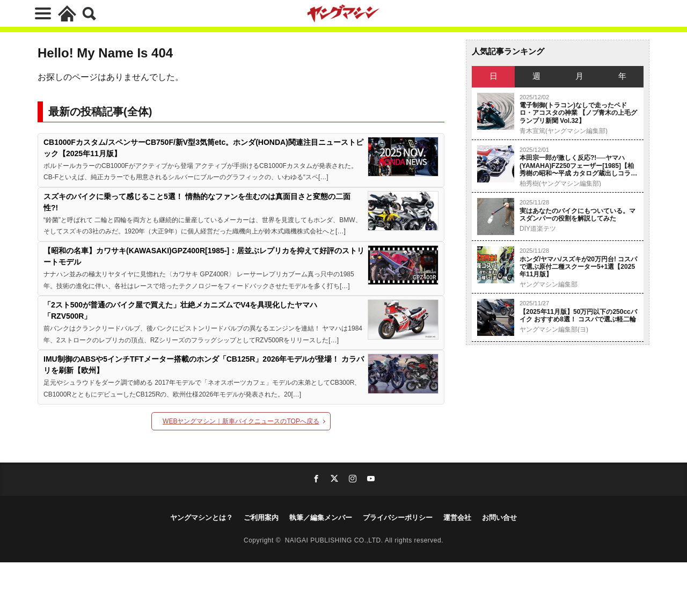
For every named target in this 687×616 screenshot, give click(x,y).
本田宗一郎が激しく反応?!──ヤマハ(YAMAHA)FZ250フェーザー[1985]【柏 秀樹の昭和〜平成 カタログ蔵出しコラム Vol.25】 (578, 166)
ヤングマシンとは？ (202, 518)
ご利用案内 (261, 518)
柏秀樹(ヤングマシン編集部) (560, 184)
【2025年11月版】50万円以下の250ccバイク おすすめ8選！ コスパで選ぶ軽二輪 (578, 316)
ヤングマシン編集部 (549, 284)
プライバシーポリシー (398, 518)
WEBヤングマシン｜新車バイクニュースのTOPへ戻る (241, 421)
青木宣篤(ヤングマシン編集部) (564, 131)
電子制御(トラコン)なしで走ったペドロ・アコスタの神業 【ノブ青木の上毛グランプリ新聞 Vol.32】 (578, 113)
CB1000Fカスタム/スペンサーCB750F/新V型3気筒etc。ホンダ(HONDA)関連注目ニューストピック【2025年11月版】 (203, 148)
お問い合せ (499, 518)
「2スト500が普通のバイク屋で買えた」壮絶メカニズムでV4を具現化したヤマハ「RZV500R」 (180, 310)
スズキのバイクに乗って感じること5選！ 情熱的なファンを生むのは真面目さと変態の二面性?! (197, 202)
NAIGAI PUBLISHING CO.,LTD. (335, 540)
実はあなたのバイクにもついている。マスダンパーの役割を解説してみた (578, 215)
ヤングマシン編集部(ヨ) (554, 329)
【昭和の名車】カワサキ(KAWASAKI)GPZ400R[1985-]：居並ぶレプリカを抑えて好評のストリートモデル (204, 256)
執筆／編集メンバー (321, 518)
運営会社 (457, 518)
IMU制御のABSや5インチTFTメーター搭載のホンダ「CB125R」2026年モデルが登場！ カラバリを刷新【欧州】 (204, 365)
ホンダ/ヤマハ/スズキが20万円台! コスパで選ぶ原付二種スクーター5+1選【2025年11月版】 (578, 267)
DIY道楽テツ (538, 229)
